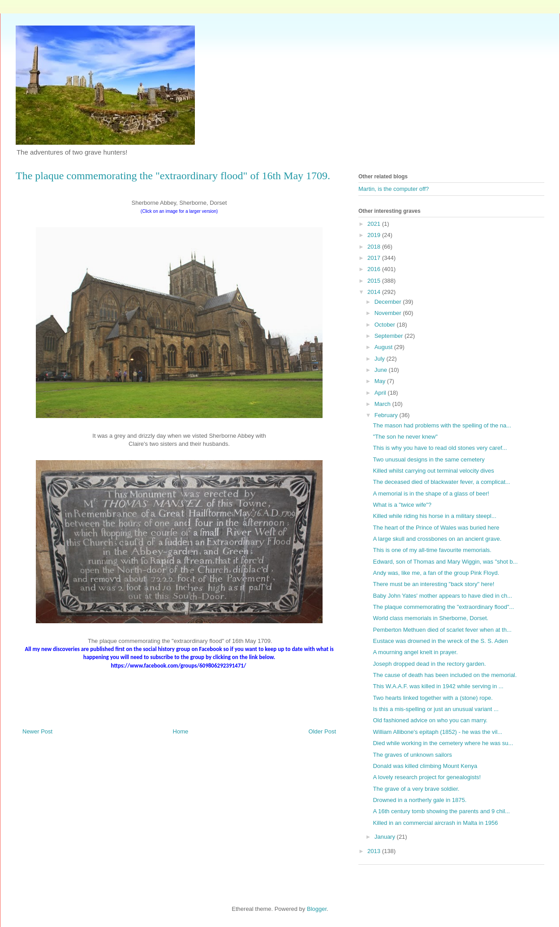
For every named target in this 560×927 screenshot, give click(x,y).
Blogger (317, 909)
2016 (375, 269)
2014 (375, 292)
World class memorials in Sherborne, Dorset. (431, 618)
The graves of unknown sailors (412, 755)
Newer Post (37, 731)
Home (181, 731)
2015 (375, 281)
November (389, 313)
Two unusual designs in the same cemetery (429, 459)
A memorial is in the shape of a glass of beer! (431, 494)
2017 (375, 258)
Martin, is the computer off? (394, 189)
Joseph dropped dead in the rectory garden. (429, 664)
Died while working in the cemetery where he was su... (443, 743)
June (382, 370)
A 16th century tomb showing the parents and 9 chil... (441, 811)
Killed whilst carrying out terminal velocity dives (433, 471)
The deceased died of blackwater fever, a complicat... (441, 482)
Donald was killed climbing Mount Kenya (425, 766)
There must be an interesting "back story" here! (433, 584)
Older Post (322, 731)
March (383, 404)
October (386, 325)
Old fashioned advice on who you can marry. (430, 720)
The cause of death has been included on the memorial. (445, 675)
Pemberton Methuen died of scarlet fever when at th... (442, 630)
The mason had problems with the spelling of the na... (442, 425)
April (381, 393)
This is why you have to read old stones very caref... (440, 448)
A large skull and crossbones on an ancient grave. (437, 539)
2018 (375, 247)
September (390, 336)
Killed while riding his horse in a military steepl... (434, 516)
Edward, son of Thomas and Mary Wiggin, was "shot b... (445, 562)
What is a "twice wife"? (402, 505)
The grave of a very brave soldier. (416, 789)
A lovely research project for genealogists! (427, 777)
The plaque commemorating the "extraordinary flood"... (443, 607)
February (387, 415)
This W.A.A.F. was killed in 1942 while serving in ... (438, 686)
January (386, 837)
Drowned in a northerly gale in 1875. (420, 800)
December (389, 302)
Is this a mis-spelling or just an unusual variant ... (435, 709)
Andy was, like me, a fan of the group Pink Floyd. (436, 573)
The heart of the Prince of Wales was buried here (436, 528)
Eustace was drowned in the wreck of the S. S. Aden (440, 641)
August (384, 347)
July (381, 359)
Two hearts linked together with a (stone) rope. (433, 698)
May (381, 381)
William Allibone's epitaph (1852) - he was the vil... (437, 732)
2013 (375, 851)
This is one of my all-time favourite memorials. (432, 550)
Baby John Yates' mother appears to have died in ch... (442, 596)
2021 (375, 224)
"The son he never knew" (405, 437)
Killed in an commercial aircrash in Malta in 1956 (435, 823)
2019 (375, 235)
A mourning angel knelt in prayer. (415, 652)
